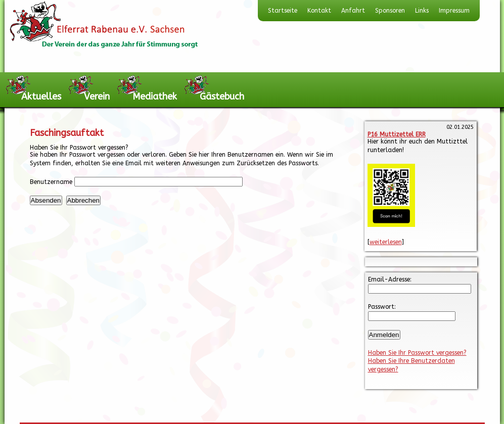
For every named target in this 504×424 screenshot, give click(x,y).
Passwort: (382, 307)
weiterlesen (386, 242)
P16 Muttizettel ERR (397, 134)
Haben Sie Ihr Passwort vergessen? (417, 353)
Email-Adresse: (390, 279)
